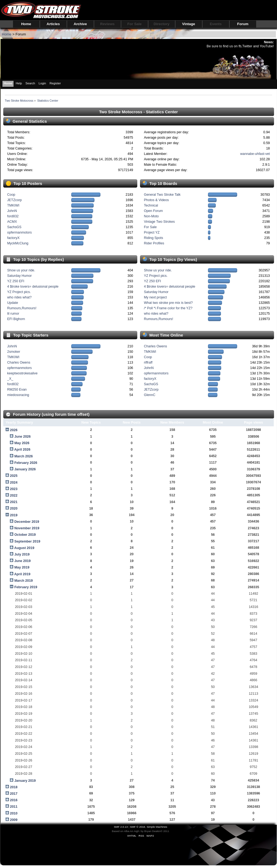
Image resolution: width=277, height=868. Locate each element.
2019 (14, 515)
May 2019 (22, 567)
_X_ (10, 379)
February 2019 (26, 587)
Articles (53, 24)
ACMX (12, 222)
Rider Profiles (154, 243)
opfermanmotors (19, 232)
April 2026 (22, 450)
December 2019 (27, 522)
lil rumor (13, 314)
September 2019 (27, 541)
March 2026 (24, 456)
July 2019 (22, 554)
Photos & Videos (156, 200)
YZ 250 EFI (16, 281)
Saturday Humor (19, 276)
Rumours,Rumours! (22, 308)
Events (216, 24)
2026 (14, 430)
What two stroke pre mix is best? (168, 303)
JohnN (12, 211)
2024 (14, 483)
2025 (14, 476)
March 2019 (24, 581)
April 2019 (22, 574)
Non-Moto (151, 216)
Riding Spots (153, 238)
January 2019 (25, 781)
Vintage (189, 24)
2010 (14, 813)
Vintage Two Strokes (159, 222)
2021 (14, 502)
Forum (243, 24)
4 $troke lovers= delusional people (33, 287)
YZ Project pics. (19, 292)
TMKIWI (13, 205)
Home (26, 24)
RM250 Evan (17, 390)
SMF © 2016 (138, 827)
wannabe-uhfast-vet (255, 154)
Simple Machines (157, 827)
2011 (14, 807)
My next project (155, 297)
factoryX (13, 238)
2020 (14, 508)
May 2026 (22, 443)
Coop (11, 195)
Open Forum (153, 211)
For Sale (134, 24)
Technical (151, 205)
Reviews (107, 24)
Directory (162, 24)
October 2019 (25, 535)
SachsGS (14, 227)
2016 (14, 800)
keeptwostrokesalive (22, 373)
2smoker (14, 352)
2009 (14, 820)
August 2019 (24, 548)
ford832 (13, 216)
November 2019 (27, 528)
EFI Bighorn (16, 319)
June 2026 (22, 437)
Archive (80, 24)
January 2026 (25, 469)
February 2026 (26, 463)
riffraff (148, 363)
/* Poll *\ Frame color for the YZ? (168, 308)
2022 (14, 495)
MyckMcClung (18, 243)
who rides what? (19, 297)
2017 (14, 794)
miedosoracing (18, 395)
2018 (14, 787)
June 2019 (22, 561)
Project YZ (152, 232)
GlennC (149, 395)
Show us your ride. (21, 270)
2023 (14, 489)
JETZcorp (14, 200)
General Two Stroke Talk (162, 195)
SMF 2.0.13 (121, 827)
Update (12, 303)
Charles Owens (19, 363)
